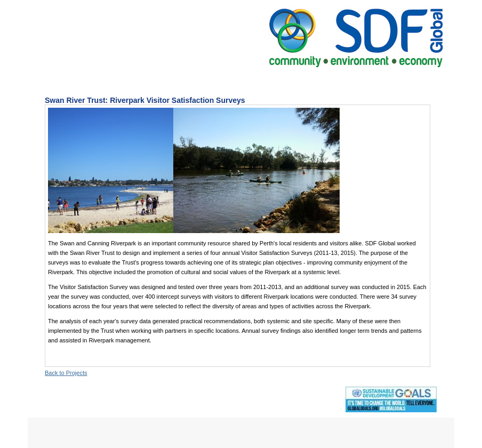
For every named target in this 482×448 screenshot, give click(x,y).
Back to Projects (66, 373)
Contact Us (363, 80)
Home (98, 80)
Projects (252, 80)
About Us (146, 80)
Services (200, 80)
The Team (305, 80)
